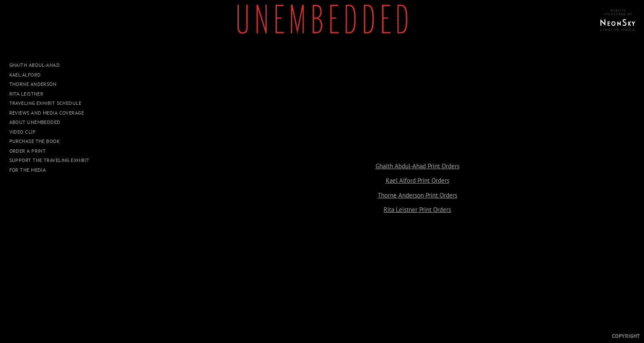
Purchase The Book (35, 141)
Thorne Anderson (33, 84)
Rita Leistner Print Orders (417, 210)
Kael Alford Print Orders (417, 180)
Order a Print (28, 151)
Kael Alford (25, 75)
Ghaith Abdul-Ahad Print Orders (417, 166)
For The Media (28, 170)
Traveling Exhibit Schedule (46, 103)
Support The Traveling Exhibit (50, 160)
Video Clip (23, 132)
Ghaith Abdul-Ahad (35, 65)
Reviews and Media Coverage (47, 113)
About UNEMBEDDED (35, 122)
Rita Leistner (26, 94)
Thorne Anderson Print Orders (417, 195)
